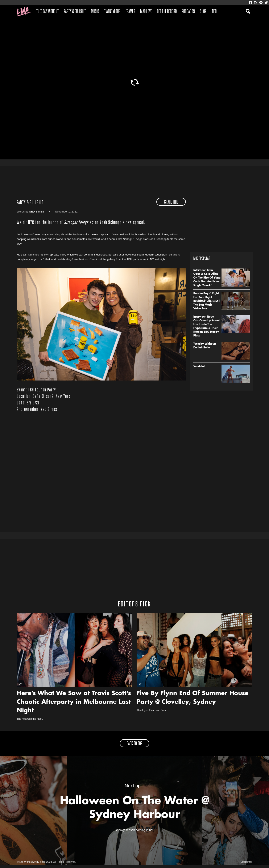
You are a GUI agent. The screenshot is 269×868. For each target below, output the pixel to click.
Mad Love (146, 12)
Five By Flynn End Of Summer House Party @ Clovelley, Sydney (193, 701)
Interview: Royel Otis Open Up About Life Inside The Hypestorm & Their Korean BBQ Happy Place (206, 329)
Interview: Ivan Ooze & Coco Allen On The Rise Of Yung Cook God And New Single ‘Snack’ (207, 281)
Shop (203, 12)
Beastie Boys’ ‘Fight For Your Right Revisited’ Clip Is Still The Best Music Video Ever (207, 304)
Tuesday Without (47, 12)
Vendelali (199, 369)
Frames (130, 12)
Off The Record (167, 12)
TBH (62, 257)
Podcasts (188, 12)
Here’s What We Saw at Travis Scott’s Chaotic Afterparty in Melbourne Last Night (74, 705)
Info (214, 12)
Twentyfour (112, 12)
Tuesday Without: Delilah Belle (205, 349)
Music (95, 12)
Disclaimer (246, 865)
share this (171, 205)
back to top (134, 747)
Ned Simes (37, 214)
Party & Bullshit (75, 12)
